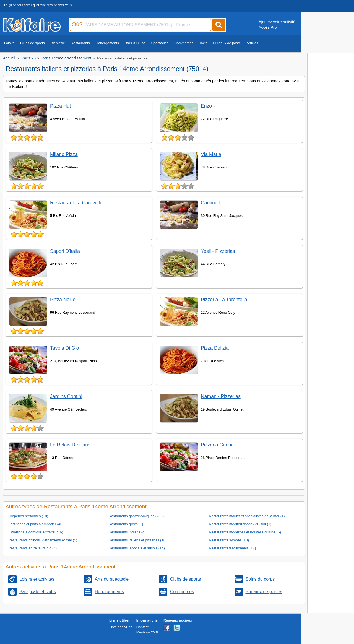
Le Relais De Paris (70, 445)
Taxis (203, 43)
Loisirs (9, 43)
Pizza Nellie (63, 300)
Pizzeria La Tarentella (224, 300)
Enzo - (208, 106)
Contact (142, 627)
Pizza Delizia (215, 348)
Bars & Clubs (135, 43)
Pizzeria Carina (217, 445)
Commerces (184, 43)
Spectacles (160, 43)
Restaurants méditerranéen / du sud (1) (240, 524)
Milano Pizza (64, 154)
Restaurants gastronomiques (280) (136, 516)
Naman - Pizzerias (221, 396)
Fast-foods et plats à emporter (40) (36, 524)
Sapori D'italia (65, 251)
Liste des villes (121, 627)
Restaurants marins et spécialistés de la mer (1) (247, 516)
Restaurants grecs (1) (126, 524)
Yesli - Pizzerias (218, 251)
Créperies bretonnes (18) (28, 516)
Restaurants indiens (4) (127, 532)
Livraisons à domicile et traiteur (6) (36, 532)
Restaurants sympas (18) (229, 540)
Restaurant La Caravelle (76, 203)
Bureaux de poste (227, 43)
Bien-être (58, 43)
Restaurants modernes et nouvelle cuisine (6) (245, 532)
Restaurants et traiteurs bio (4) (32, 548)
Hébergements (107, 43)
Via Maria (211, 154)
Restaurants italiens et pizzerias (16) (138, 540)
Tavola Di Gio (65, 348)
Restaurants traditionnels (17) (232, 548)
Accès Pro (268, 27)
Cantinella (212, 203)
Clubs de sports (32, 43)
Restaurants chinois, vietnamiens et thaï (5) (43, 540)
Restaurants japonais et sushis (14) (137, 548)
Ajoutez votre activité (277, 22)
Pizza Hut (60, 106)
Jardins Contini (66, 396)
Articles (253, 43)
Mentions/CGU (148, 632)
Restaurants (80, 43)
